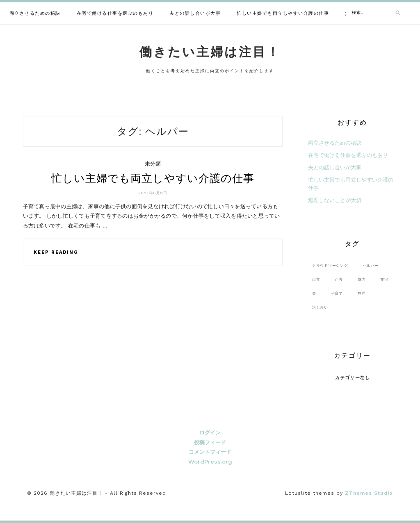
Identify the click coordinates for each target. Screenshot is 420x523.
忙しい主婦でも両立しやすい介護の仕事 (283, 13)
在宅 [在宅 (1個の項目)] (384, 279)
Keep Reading (56, 252)
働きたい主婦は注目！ (210, 52)
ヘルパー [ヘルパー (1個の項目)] (371, 265)
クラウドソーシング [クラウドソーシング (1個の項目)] (330, 265)
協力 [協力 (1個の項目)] (362, 279)
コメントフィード (210, 452)
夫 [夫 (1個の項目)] (314, 293)
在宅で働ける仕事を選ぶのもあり (115, 13)
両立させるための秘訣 (35, 13)
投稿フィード (210, 442)
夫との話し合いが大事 (195, 13)
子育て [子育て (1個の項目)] (337, 293)
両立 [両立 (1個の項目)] (316, 279)
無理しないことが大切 (335, 200)
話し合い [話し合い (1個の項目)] (320, 307)
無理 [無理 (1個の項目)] (362, 293)
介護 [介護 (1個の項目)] (339, 279)
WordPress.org (210, 462)
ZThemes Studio (369, 493)
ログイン (210, 432)
